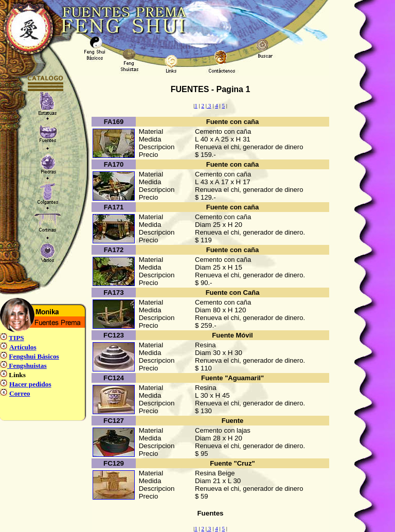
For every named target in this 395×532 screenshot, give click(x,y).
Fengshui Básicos (34, 356)
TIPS (16, 338)
